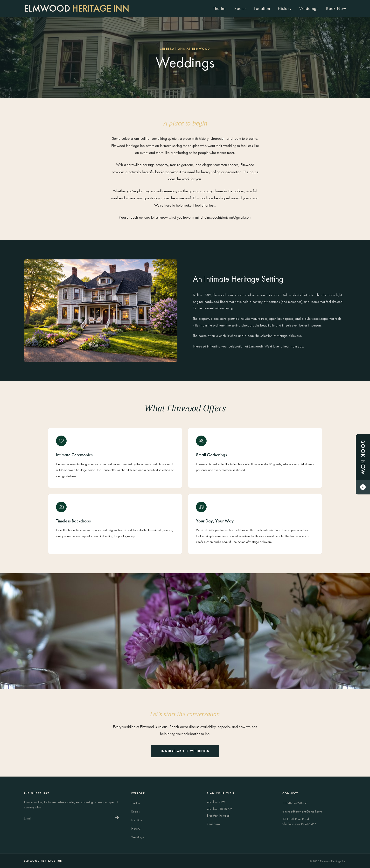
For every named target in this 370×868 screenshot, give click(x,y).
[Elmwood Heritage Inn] (77, 9)
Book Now (336, 8)
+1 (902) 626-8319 (294, 803)
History (285, 8)
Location (262, 8)
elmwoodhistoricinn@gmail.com (302, 811)
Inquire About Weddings (185, 751)
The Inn (220, 8)
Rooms (241, 8)
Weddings (309, 8)
